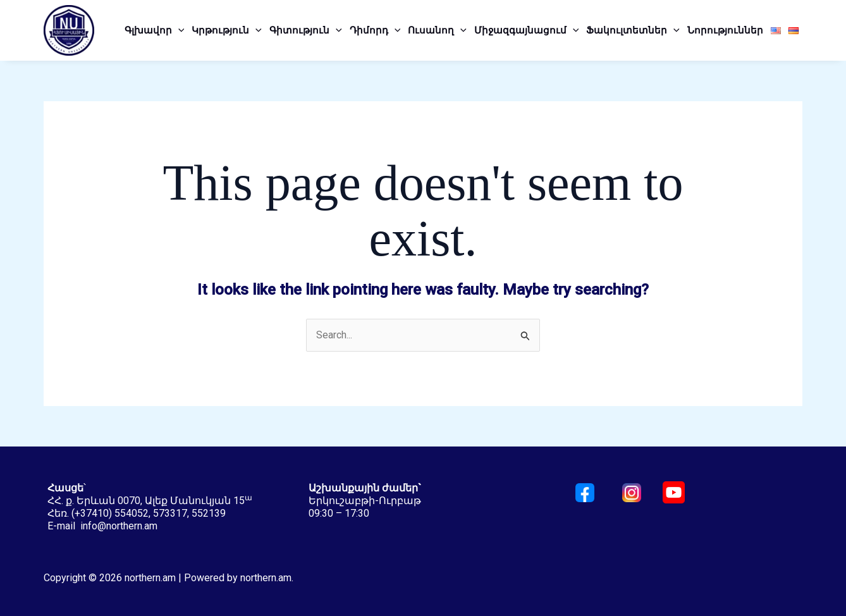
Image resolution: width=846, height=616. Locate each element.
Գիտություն (306, 30)
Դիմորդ (375, 30)
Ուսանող (437, 30)
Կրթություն (227, 30)
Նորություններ (725, 30)
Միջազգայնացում (527, 30)
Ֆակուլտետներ (633, 30)
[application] (178, 30)
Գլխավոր (155, 30)
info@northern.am (119, 526)
